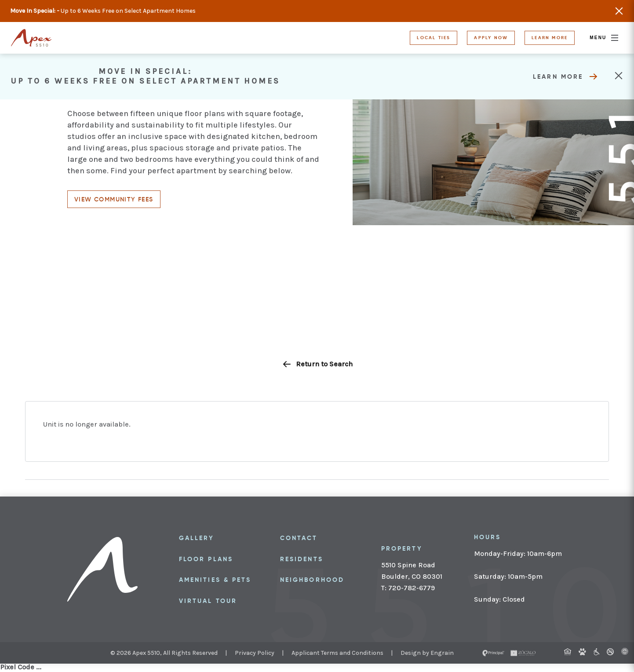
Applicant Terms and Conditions (337, 653)
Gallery (197, 538)
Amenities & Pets (215, 580)
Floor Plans (206, 559)
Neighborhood (312, 580)
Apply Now (491, 38)
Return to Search (317, 364)
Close (619, 11)
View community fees (114, 199)
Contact (299, 538)
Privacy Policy (255, 653)
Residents (302, 559)
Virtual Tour (208, 601)
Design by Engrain (427, 653)
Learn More (550, 38)
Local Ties (434, 38)
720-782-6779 (411, 588)
